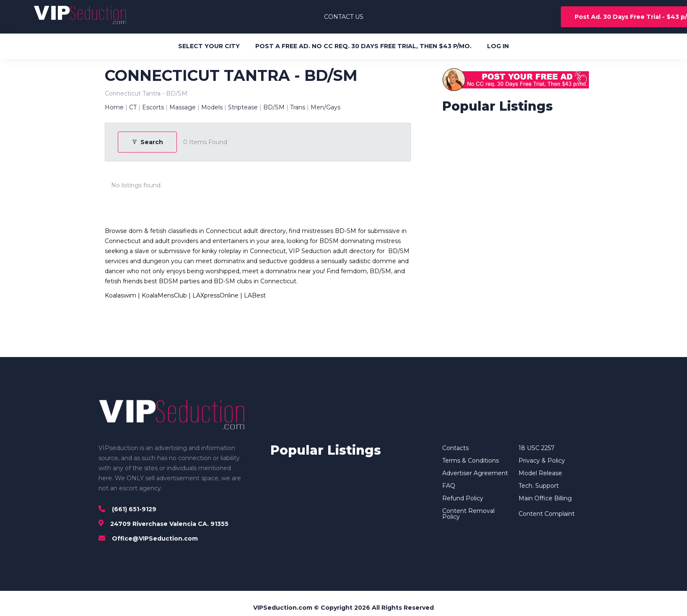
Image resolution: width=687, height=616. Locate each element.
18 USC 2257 (537, 448)
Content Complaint (547, 514)
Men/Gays (325, 107)
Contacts (455, 448)
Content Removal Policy (468, 514)
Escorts (153, 107)
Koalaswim (121, 295)
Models (212, 107)
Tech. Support (539, 486)
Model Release (540, 473)
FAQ (449, 486)
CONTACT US (344, 17)
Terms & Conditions (471, 461)
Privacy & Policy (542, 461)
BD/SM (274, 107)
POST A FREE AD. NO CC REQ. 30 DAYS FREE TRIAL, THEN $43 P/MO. (363, 46)
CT (133, 107)
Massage (183, 107)
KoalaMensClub (164, 295)
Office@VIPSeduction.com (155, 538)
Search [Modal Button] (147, 142)
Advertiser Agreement (475, 473)
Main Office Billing (545, 498)
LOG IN (498, 46)
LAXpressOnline (215, 295)
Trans (298, 107)
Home (114, 107)
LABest (255, 295)
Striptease (243, 107)
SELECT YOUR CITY (209, 46)
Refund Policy (463, 498)
